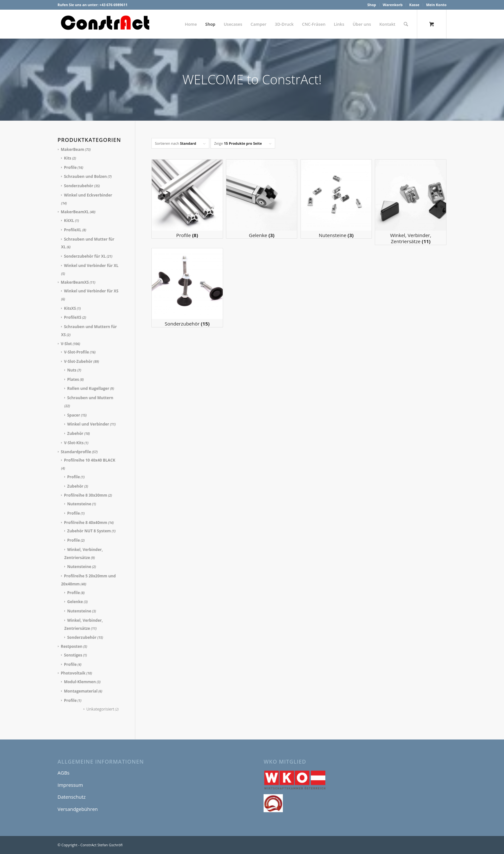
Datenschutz (72, 797)
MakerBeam (72, 149)
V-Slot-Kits (74, 443)
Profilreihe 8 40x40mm (86, 523)
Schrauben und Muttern (90, 398)
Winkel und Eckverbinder (88, 195)
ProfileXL (73, 230)
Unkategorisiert (100, 709)
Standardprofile (76, 452)
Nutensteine (79, 504)
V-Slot (66, 344)
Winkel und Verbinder (88, 424)
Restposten (72, 646)
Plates (73, 379)
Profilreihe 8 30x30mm (86, 495)
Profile (70, 167)
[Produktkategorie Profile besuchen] (187, 199)
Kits (68, 158)
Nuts (72, 370)
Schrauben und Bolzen (85, 176)
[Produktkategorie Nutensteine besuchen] (336, 199)
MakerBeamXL (75, 212)
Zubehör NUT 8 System (89, 531)
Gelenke (75, 602)
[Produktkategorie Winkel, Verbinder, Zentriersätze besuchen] (411, 202)
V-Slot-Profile (76, 352)
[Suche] (406, 24)
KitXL (69, 220)
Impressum (70, 785)
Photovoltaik (73, 673)
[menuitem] (372, 5)
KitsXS (70, 308)
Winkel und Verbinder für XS (91, 291)
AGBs (63, 773)
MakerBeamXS (75, 282)
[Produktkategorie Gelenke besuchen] (262, 199)
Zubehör (75, 433)
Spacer (74, 415)
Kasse (414, 5)
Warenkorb (393, 5)
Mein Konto (436, 5)
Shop (372, 5)
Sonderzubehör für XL (85, 256)
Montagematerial (81, 691)
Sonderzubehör (79, 186)
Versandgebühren (78, 809)
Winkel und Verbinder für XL (91, 266)
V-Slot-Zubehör (78, 361)
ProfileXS (73, 317)
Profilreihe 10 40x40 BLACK (90, 460)
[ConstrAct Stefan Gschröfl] (106, 24)
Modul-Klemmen (80, 682)
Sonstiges (73, 655)
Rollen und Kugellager (88, 388)
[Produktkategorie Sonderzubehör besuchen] (187, 288)
